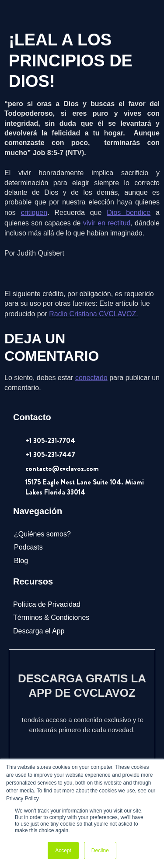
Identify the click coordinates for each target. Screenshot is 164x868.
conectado (91, 378)
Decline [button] (100, 851)
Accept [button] (63, 851)
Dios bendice (129, 213)
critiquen (34, 213)
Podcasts (28, 547)
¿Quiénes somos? (42, 534)
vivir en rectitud (107, 223)
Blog (21, 561)
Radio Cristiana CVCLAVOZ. (93, 314)
